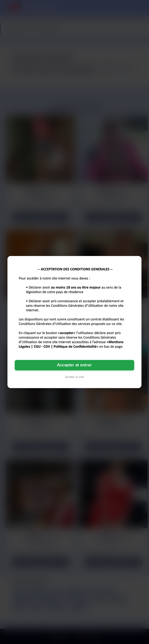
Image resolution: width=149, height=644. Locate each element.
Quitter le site (74, 377)
